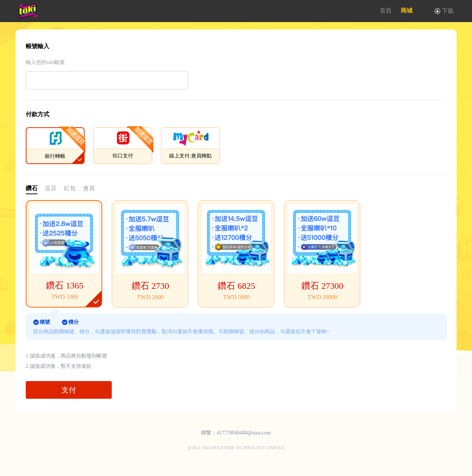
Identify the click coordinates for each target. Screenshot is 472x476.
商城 (407, 10)
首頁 (386, 10)
